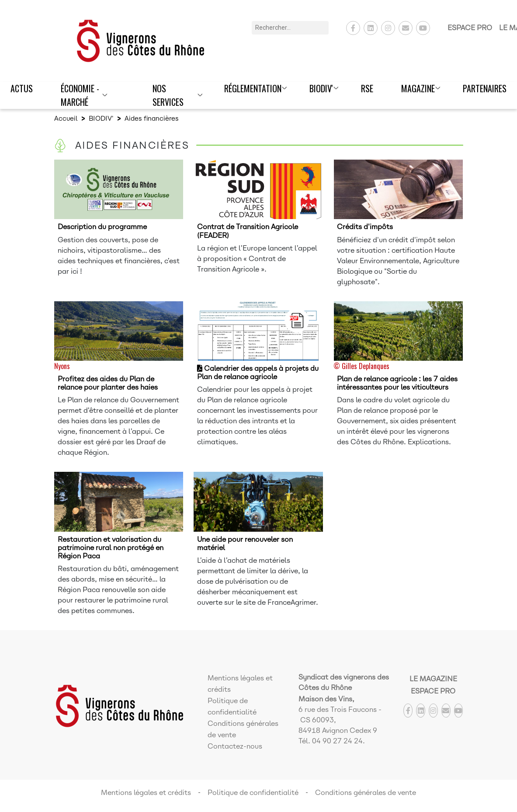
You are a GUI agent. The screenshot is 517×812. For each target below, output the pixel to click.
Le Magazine (433, 679)
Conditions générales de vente (366, 793)
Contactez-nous (235, 746)
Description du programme (102, 227)
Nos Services (168, 95)
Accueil (66, 118)
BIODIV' (321, 88)
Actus (22, 88)
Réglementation (253, 88)
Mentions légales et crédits (146, 793)
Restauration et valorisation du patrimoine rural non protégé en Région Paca (111, 548)
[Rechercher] (290, 28)
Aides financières (152, 118)
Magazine (418, 88)
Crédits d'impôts (365, 227)
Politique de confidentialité (253, 793)
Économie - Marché (80, 95)
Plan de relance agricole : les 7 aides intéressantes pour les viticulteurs (397, 383)
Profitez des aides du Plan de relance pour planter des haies (108, 383)
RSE (367, 88)
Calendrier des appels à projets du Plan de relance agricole (258, 373)
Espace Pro (470, 28)
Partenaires (485, 88)
